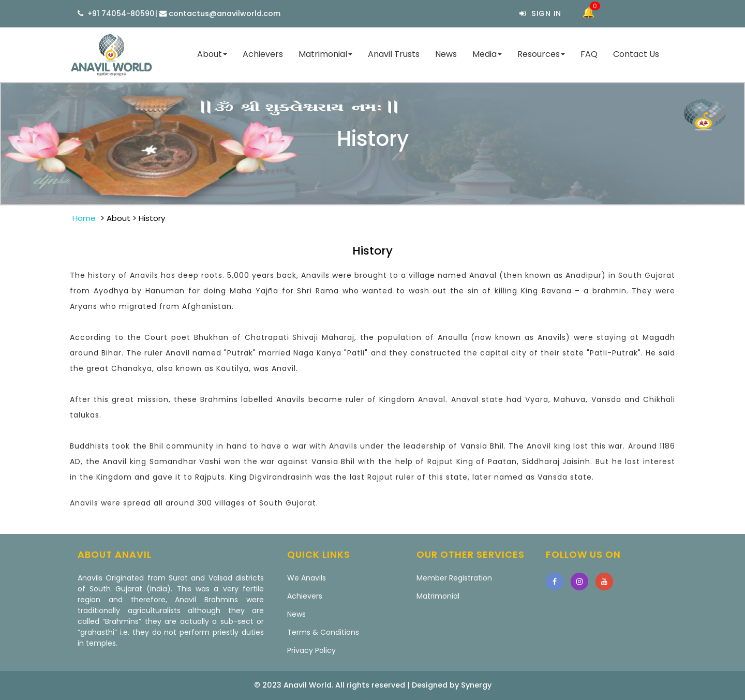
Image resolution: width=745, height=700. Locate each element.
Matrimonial (325, 54)
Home (84, 218)
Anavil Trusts (394, 54)
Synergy (476, 685)
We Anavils (307, 578)
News (446, 54)
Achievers (263, 54)
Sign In (540, 13)
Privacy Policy (311, 650)
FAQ (589, 54)
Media (487, 54)
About (212, 54)
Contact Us (636, 54)
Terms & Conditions (323, 632)
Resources (541, 54)
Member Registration (454, 578)
